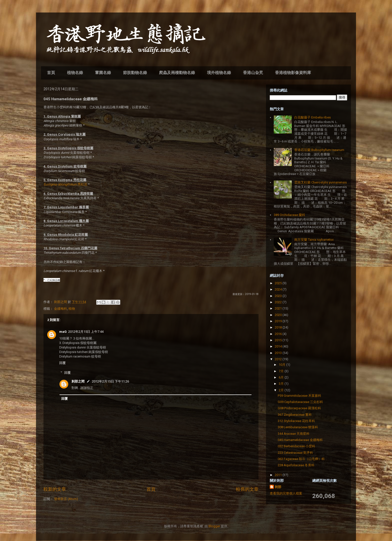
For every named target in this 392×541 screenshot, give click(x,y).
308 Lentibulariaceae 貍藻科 (298, 427)
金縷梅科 (60, 309)
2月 (282, 390)
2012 (279, 359)
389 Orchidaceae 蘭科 (289, 215)
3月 (282, 384)
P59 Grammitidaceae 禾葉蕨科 (299, 396)
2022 (279, 302)
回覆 (62, 363)
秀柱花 (65, 184)
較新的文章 (55, 489)
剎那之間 (78, 381)
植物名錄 (75, 73)
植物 (72, 309)
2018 (279, 327)
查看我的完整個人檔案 (286, 493)
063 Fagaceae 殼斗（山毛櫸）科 (301, 459)
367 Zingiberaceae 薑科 (295, 415)
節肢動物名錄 (135, 73)
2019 (279, 321)
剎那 (278, 487)
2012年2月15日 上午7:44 (86, 332)
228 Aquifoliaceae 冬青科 (296, 465)
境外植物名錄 (219, 73)
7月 (282, 371)
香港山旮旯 (253, 73)
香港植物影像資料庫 (293, 73)
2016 (279, 334)
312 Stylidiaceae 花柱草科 (296, 421)
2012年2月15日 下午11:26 (110, 381)
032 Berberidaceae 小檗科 (296, 446)
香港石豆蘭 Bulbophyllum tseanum (319, 150)
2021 (279, 308)
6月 (282, 377)
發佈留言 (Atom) (66, 499)
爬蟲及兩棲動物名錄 (177, 73)
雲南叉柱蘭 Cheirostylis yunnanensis (320, 182)
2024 (279, 289)
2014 (279, 346)
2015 (279, 340)
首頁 (51, 73)
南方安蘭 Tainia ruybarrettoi (314, 240)
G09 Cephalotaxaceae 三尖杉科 (300, 402)
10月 (282, 365)
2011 (279, 475)
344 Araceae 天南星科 (294, 434)
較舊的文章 (247, 489)
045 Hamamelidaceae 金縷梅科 (300, 440)
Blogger (214, 526)
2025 (279, 283)
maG (63, 332)
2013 (279, 353)
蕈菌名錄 (103, 73)
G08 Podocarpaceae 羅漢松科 (299, 408)
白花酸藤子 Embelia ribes (312, 117)
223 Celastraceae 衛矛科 (295, 453)
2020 (279, 315)
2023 (279, 296)
